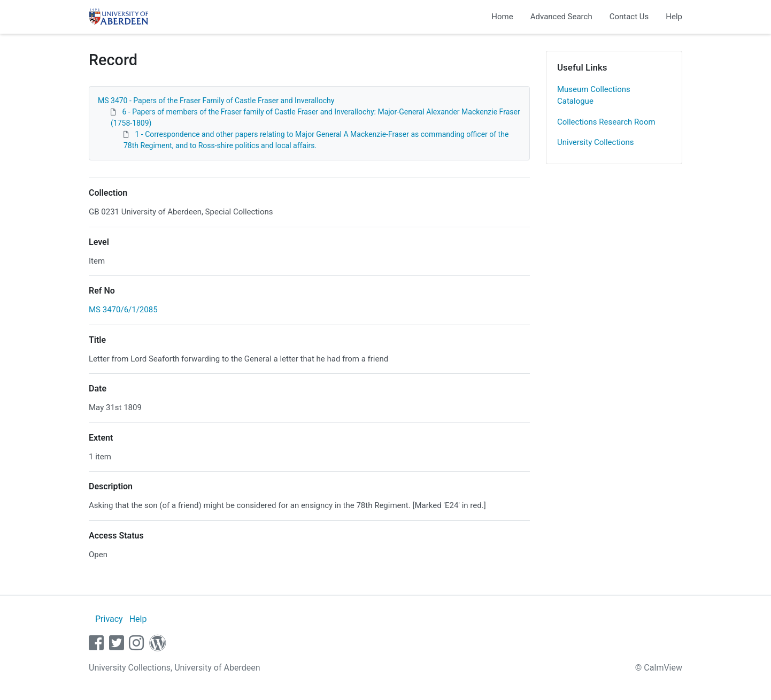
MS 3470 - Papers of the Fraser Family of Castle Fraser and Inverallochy (216, 101)
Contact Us (629, 17)
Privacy (109, 619)
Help (674, 17)
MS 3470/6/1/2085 (123, 310)
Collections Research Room (606, 122)
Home (502, 17)
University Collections (596, 142)
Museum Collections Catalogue (594, 95)
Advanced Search (561, 17)
